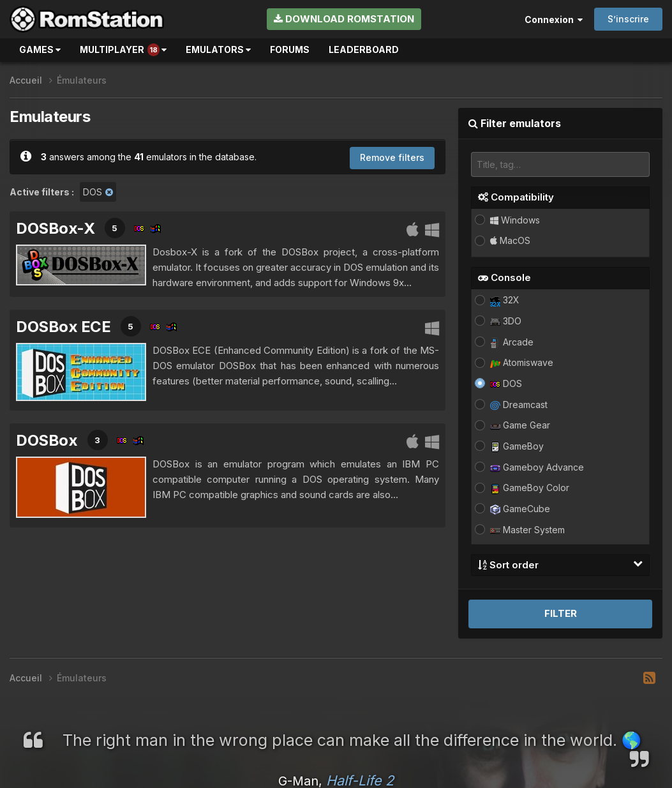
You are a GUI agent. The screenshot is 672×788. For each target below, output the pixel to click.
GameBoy (517, 446)
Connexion (554, 19)
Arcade (512, 342)
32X (505, 300)
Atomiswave (522, 362)
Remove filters (392, 157)
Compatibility (516, 197)
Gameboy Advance (537, 467)
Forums (290, 49)
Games (40, 49)
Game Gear (520, 425)
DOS (506, 383)
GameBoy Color (530, 488)
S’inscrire (628, 19)
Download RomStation (344, 19)
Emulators (218, 49)
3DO (506, 321)
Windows (515, 220)
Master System (527, 530)
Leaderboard (364, 49)
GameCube (520, 509)
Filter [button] (561, 613)
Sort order (560, 564)
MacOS (510, 240)
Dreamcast (519, 405)
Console (504, 277)
